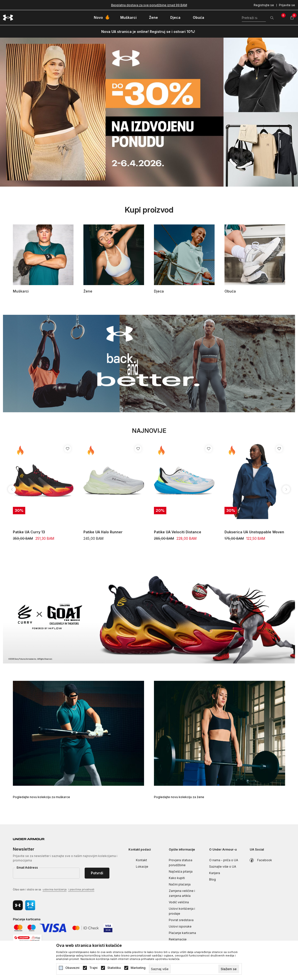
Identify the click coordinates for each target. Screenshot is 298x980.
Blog (212, 879)
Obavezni (72, 968)
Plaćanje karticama (182, 933)
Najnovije (149, 431)
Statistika (114, 968)
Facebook (265, 860)
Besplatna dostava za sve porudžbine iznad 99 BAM (149, 5)
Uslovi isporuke (180, 926)
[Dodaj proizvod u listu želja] (68, 449)
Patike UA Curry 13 (29, 532)
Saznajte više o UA (223, 867)
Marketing (138, 968)
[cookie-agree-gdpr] (229, 969)
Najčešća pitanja (181, 871)
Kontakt (141, 860)
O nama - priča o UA (224, 860)
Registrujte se (264, 5)
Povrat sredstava (181, 920)
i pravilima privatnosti (81, 889)
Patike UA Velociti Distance (178, 532)
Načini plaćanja (180, 884)
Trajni (93, 968)
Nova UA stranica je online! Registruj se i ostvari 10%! (148, 32)
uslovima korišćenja (55, 889)
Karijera (215, 873)
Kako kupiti (177, 878)
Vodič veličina (179, 902)
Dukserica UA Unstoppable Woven (254, 532)
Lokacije (142, 867)
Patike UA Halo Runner (103, 532)
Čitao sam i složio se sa (54, 890)
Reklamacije (178, 939)
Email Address (27, 868)
